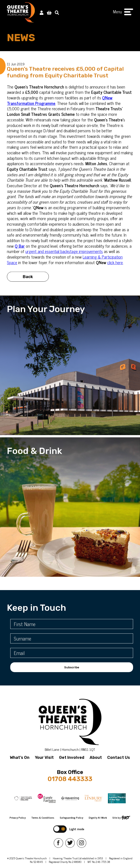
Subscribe (72, 667)
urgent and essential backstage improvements (64, 251)
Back (28, 278)
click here (115, 262)
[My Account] (42, 12)
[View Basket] (49, 12)
